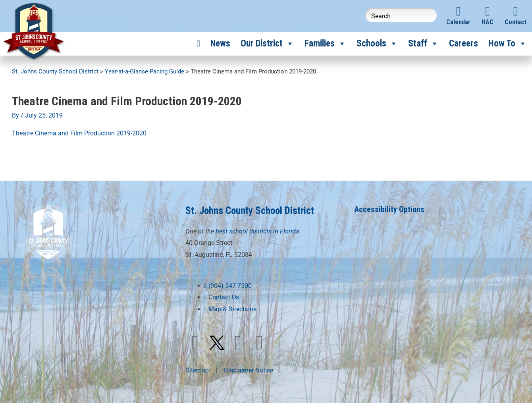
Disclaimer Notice (249, 370)
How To (508, 44)
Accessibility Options (389, 209)
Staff (423, 44)
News (220, 43)
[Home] (199, 44)
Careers (464, 43)
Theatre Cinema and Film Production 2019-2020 (79, 133)
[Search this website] (401, 15)
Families (325, 44)
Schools (377, 44)
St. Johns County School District (250, 211)
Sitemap (197, 370)
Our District (267, 44)
